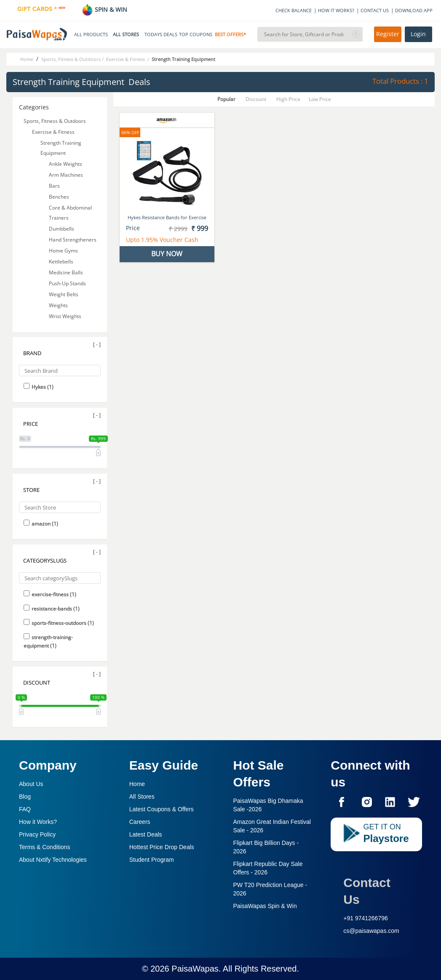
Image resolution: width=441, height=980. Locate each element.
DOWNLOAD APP (414, 10)
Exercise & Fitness (54, 132)
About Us (31, 784)
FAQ (25, 809)
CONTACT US (375, 10)
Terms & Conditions (44, 847)
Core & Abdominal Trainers (70, 213)
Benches (60, 197)
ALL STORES (126, 35)
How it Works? (38, 822)
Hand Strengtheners (73, 240)
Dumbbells (62, 229)
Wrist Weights (66, 316)
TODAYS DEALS (161, 35)
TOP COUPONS (196, 35)
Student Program (152, 860)
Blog (25, 797)
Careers (140, 822)
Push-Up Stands (68, 283)
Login (418, 34)
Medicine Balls (67, 272)
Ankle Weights (66, 164)
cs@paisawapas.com (371, 931)
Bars (55, 186)
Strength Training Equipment (61, 148)
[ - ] (97, 344)
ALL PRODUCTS (91, 35)
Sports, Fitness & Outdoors (55, 121)
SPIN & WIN (104, 9)
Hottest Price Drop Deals (162, 847)
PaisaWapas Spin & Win (265, 906)
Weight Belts (64, 294)
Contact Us (367, 891)
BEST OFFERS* (230, 35)
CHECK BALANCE (294, 10)
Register (388, 34)
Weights (59, 305)
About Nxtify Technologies (53, 860)
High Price (288, 99)
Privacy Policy (37, 834)
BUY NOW (167, 254)
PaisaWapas (195, 969)
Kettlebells (62, 262)
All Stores (142, 797)
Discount (256, 99)
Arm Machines (67, 175)
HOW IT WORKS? (336, 10)
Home (137, 784)
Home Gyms (64, 251)
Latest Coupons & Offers (162, 809)
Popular (226, 99)
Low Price (320, 99)
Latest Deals (146, 834)
